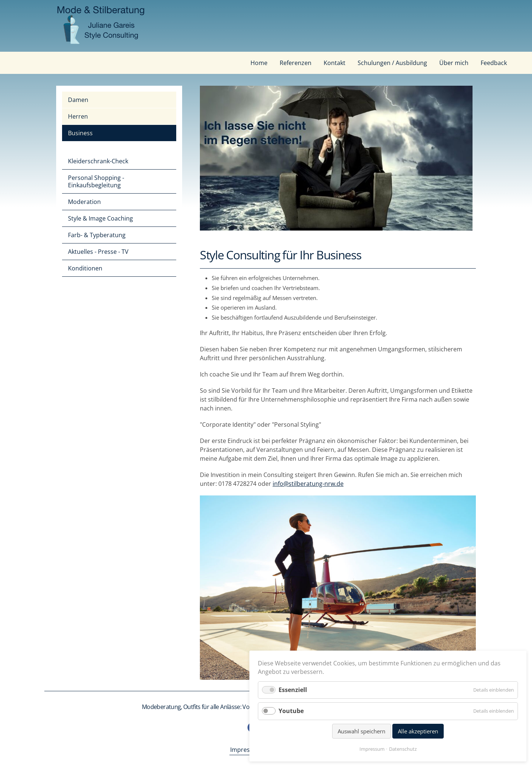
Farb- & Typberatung (97, 235)
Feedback (494, 63)
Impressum (246, 750)
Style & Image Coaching (100, 218)
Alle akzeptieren (418, 731)
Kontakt (335, 63)
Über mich (454, 63)
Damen (78, 100)
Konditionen (85, 268)
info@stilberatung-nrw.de (308, 484)
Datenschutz (403, 749)
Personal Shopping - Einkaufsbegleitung (96, 181)
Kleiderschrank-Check (98, 161)
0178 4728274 (237, 484)
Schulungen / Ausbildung (392, 63)
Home (259, 63)
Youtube (291, 711)
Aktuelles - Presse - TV (98, 252)
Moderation (84, 202)
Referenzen (296, 63)
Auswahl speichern (362, 731)
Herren (78, 116)
